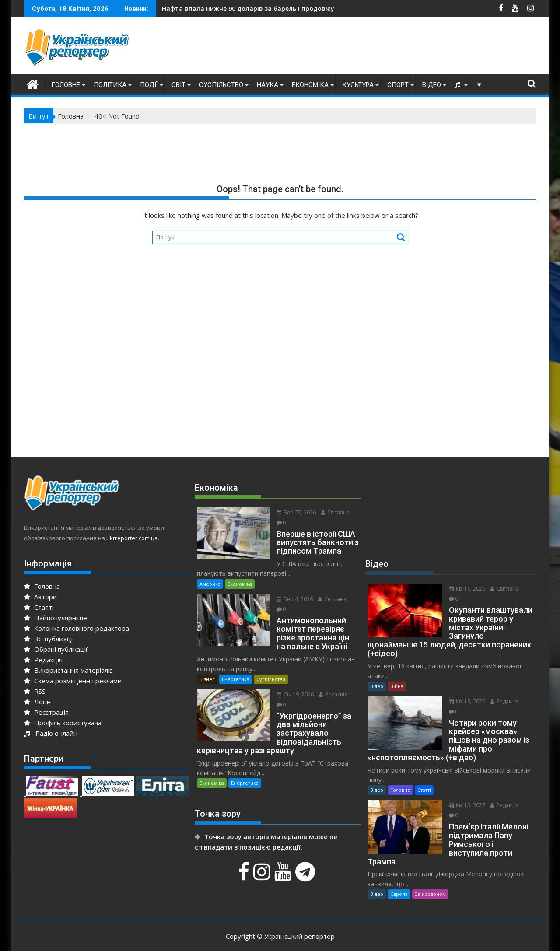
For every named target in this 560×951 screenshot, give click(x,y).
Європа (399, 877)
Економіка (310, 85)
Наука (268, 85)
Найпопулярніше (56, 618)
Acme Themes (366, 937)
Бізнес (207, 669)
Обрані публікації (56, 649)
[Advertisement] (377, 48)
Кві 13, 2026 (464, 693)
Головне (66, 85)
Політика (110, 85)
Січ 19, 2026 (292, 684)
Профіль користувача (63, 723)
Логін (37, 702)
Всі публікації (49, 639)
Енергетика (236, 669)
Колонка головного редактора (77, 628)
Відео (432, 85)
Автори (40, 597)
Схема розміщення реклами (73, 681)
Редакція (43, 660)
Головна (42, 586)
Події (149, 85)
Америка (210, 574)
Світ (178, 85)
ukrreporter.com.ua (132, 538)
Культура (358, 85)
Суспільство (221, 85)
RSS (35, 691)
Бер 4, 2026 (291, 589)
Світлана (332, 512)
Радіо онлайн (51, 733)
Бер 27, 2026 (293, 512)
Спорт (398, 85)
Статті (39, 607)
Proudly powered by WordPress (222, 937)
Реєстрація (46, 712)
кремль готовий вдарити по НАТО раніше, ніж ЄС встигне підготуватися (296, 9)
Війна (397, 677)
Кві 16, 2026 (464, 589)
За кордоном (430, 877)
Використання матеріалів (68, 670)
